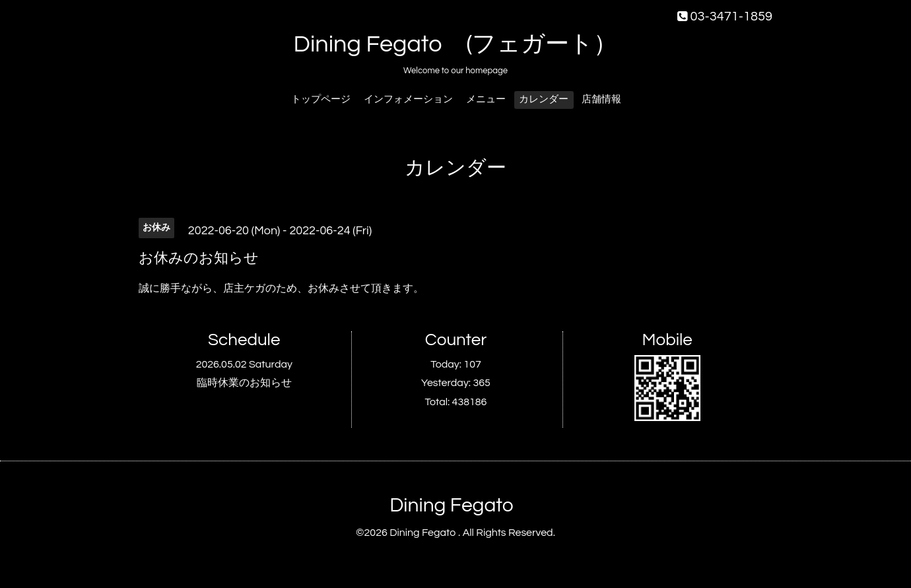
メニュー (486, 99)
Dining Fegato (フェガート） (456, 44)
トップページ (321, 99)
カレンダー (544, 99)
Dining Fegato (451, 505)
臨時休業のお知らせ (244, 383)
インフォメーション (408, 99)
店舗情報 (601, 99)
